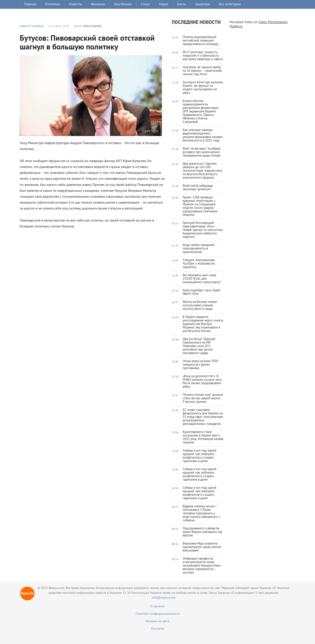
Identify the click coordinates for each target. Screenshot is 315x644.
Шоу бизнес (123, 4)
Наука (164, 4)
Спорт (145, 4)
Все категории (230, 4)
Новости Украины (31, 27)
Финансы (98, 4)
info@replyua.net (164, 598)
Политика (52, 4)
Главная (30, 4)
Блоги (182, 4)
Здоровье (203, 4)
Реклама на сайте (157, 621)
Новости (75, 4)
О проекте (157, 606)
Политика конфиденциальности (158, 614)
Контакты (158, 629)
